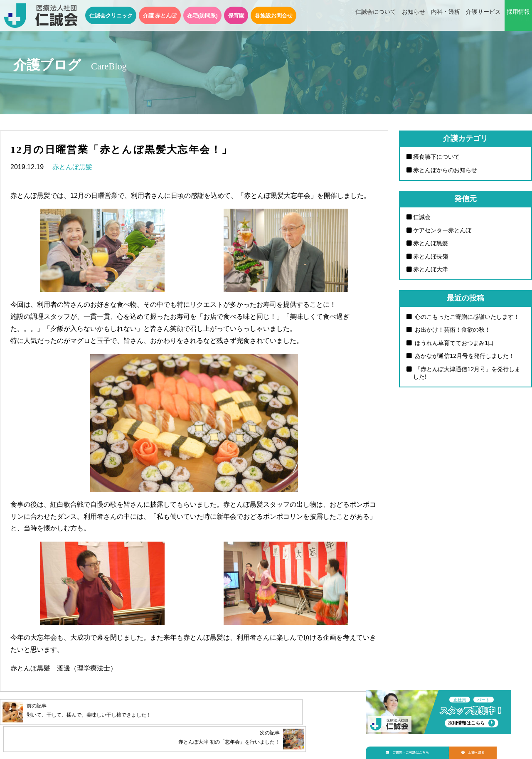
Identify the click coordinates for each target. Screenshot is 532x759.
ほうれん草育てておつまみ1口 (453, 343)
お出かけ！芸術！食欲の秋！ (452, 330)
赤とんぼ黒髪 (72, 167)
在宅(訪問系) (202, 16)
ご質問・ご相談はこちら (413, 749)
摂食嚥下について (436, 157)
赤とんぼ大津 (431, 269)
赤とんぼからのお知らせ (445, 170)
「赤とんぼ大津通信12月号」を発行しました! (467, 373)
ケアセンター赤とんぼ (442, 230)
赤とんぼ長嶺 (431, 256)
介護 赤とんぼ (160, 16)
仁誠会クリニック (111, 16)
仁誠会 (422, 217)
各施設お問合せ (274, 16)
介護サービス (483, 16)
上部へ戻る (486, 749)
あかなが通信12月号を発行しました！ (464, 356)
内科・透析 (446, 16)
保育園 (236, 16)
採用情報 (518, 16)
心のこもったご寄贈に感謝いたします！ (466, 317)
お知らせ (414, 16)
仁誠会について (376, 16)
